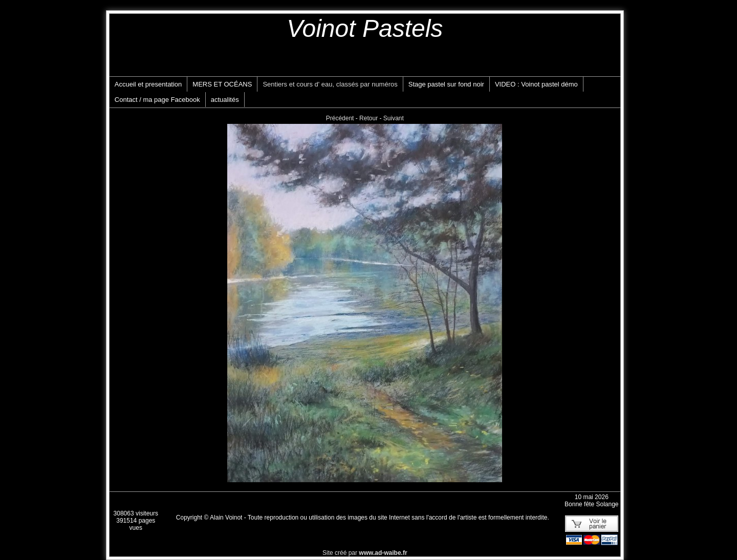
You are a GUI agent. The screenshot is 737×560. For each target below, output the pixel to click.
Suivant (394, 118)
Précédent (340, 118)
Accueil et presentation (148, 84)
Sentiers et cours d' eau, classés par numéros (330, 84)
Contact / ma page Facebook (157, 100)
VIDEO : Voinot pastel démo (536, 84)
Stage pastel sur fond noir (446, 84)
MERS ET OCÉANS (222, 84)
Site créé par (365, 553)
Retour (368, 118)
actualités (225, 100)
